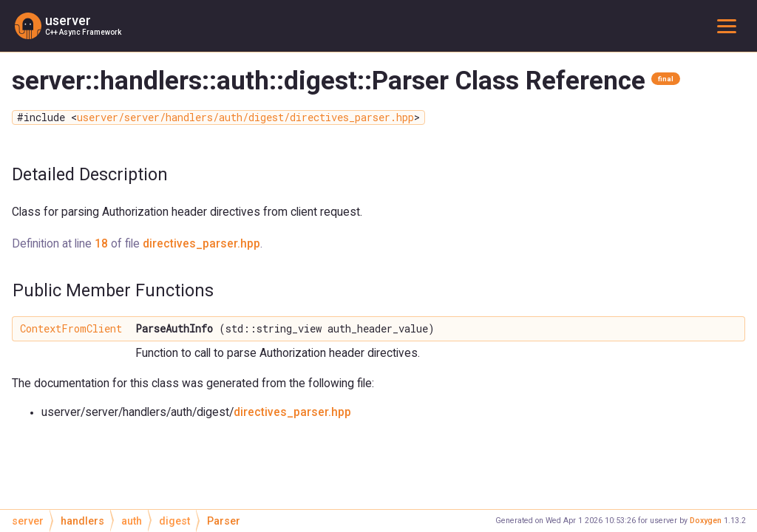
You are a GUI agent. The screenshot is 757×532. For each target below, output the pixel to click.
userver (68, 21)
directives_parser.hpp (201, 243)
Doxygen (706, 521)
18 (101, 243)
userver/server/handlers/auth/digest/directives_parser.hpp (245, 117)
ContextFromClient (71, 329)
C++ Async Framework (83, 32)
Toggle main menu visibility (730, 25)
